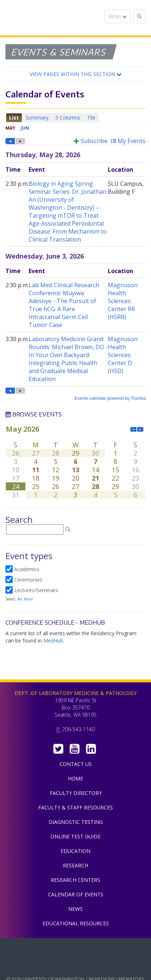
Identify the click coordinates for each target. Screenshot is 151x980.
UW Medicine (75, 949)
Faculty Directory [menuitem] (76, 793)
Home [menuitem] (75, 778)
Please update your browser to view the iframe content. (75, 118)
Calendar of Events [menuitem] (76, 894)
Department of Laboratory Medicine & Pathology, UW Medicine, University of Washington (43, 18)
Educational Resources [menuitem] (76, 923)
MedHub (53, 640)
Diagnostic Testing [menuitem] (76, 822)
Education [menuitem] (75, 851)
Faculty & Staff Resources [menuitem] (75, 807)
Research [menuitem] (75, 865)
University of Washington (75, 965)
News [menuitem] (75, 909)
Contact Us (76, 764)
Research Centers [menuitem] (75, 880)
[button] (75, 74)
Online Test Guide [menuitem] (75, 836)
